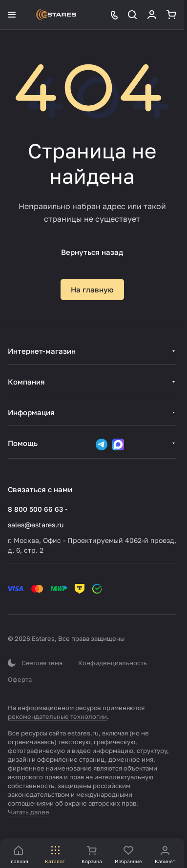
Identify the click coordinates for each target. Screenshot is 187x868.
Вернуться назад (92, 252)
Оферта (20, 679)
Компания (26, 382)
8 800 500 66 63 (35, 509)
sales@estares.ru (36, 525)
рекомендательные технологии (57, 716)
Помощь (23, 443)
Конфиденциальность (113, 663)
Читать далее (29, 812)
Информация (31, 412)
